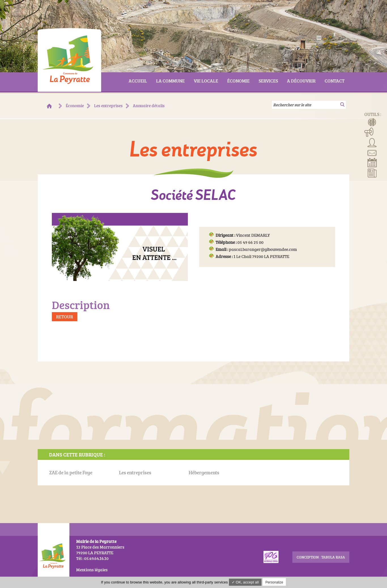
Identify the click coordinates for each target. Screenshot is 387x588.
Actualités (372, 173)
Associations (372, 142)
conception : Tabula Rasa (321, 557)
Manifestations (369, 132)
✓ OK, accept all (245, 582)
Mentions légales (92, 570)
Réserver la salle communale (372, 162)
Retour (65, 317)
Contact (372, 152)
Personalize (274, 582)
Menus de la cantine (372, 122)
